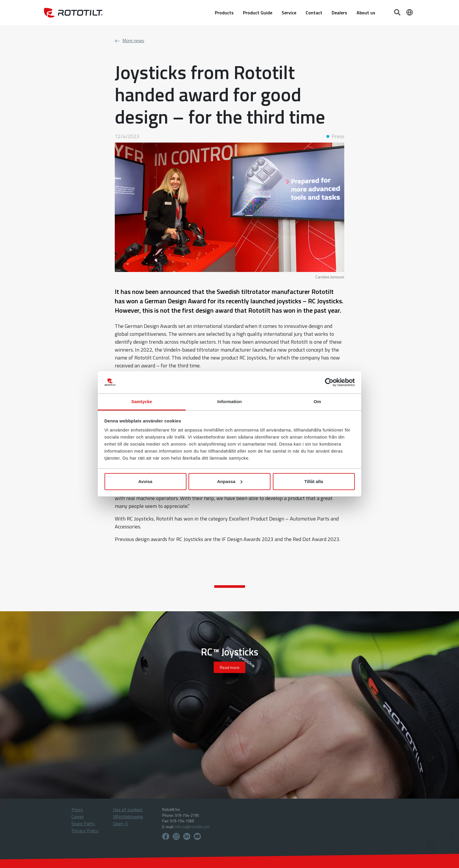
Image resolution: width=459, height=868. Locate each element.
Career (78, 816)
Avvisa (145, 481)
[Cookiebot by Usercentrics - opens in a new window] (329, 382)
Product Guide (258, 13)
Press (77, 809)
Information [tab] (229, 402)
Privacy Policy (85, 831)
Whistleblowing (128, 816)
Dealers (339, 13)
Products (224, 13)
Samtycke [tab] (142, 402)
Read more (230, 667)
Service (289, 13)
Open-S (120, 824)
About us (366, 13)
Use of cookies (128, 809)
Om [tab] (317, 402)
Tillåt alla (314, 481)
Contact (314, 13)
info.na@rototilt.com (192, 827)
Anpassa (230, 481)
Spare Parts (83, 824)
